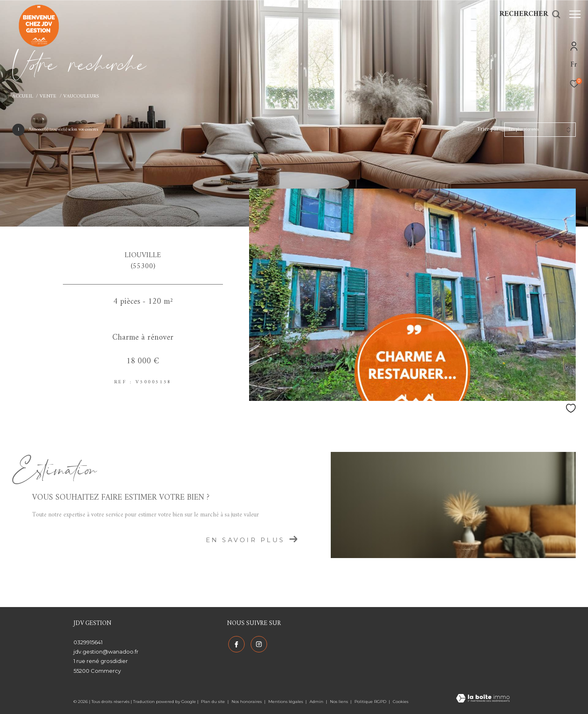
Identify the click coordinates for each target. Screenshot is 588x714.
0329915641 (88, 642)
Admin (317, 702)
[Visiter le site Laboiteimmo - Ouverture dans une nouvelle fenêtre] (483, 699)
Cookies (401, 702)
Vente (48, 96)
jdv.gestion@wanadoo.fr (106, 652)
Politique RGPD (370, 702)
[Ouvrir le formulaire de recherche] (526, 14)
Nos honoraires (247, 702)
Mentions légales (286, 702)
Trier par (488, 130)
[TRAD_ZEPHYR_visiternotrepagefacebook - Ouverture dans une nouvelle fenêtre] (235, 643)
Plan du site (214, 702)
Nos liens (340, 702)
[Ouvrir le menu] (575, 14)
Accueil (23, 96)
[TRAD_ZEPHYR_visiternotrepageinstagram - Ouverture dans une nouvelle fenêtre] (258, 643)
